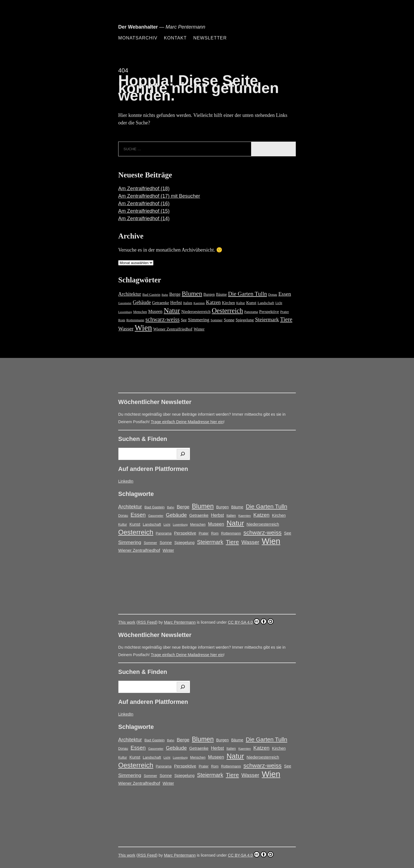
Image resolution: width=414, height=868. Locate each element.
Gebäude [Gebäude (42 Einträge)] (142, 302)
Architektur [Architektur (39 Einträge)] (130, 294)
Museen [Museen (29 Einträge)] (155, 312)
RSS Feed (147, 622)
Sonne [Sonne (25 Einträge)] (229, 320)
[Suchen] (183, 454)
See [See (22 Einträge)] (184, 320)
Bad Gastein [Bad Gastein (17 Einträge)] (151, 294)
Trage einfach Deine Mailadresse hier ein (187, 422)
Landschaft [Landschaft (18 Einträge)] (266, 303)
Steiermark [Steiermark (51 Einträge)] (267, 319)
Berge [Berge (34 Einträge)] (175, 294)
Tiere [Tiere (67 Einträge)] (286, 319)
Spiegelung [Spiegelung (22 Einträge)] (245, 320)
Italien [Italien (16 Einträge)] (188, 303)
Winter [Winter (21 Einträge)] (199, 329)
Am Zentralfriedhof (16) (144, 204)
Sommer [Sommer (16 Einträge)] (217, 320)
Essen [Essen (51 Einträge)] (285, 294)
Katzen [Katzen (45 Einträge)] (213, 302)
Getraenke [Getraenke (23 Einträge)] (161, 303)
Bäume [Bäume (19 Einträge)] (221, 294)
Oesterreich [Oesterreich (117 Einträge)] (227, 311)
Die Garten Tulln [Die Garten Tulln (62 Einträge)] (248, 294)
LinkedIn (126, 481)
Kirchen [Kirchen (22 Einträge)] (229, 303)
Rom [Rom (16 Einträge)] (122, 320)
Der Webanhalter (138, 27)
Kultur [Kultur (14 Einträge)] (240, 303)
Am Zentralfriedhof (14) (144, 219)
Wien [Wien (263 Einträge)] (143, 328)
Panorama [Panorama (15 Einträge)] (251, 312)
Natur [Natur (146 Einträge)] (172, 311)
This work (127, 622)
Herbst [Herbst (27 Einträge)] (176, 303)
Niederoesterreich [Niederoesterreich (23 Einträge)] (196, 312)
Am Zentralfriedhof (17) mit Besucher (159, 196)
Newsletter (210, 38)
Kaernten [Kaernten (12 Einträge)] (199, 303)
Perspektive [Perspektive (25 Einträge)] (269, 311)
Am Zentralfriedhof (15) (144, 211)
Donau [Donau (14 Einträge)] (273, 295)
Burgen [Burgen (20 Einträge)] (209, 294)
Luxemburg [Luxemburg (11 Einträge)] (125, 312)
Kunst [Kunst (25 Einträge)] (251, 303)
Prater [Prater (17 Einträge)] (285, 312)
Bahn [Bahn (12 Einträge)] (165, 295)
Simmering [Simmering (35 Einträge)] (199, 320)
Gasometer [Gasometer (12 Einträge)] (125, 303)
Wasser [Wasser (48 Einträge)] (126, 329)
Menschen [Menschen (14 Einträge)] (140, 312)
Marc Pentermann (180, 622)
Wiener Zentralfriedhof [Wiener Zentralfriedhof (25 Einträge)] (173, 329)
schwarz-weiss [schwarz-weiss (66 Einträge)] (162, 319)
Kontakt (175, 38)
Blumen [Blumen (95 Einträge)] (192, 293)
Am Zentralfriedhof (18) (144, 189)
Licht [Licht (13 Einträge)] (279, 303)
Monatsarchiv (138, 38)
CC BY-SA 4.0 (251, 621)
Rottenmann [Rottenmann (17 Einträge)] (135, 320)
